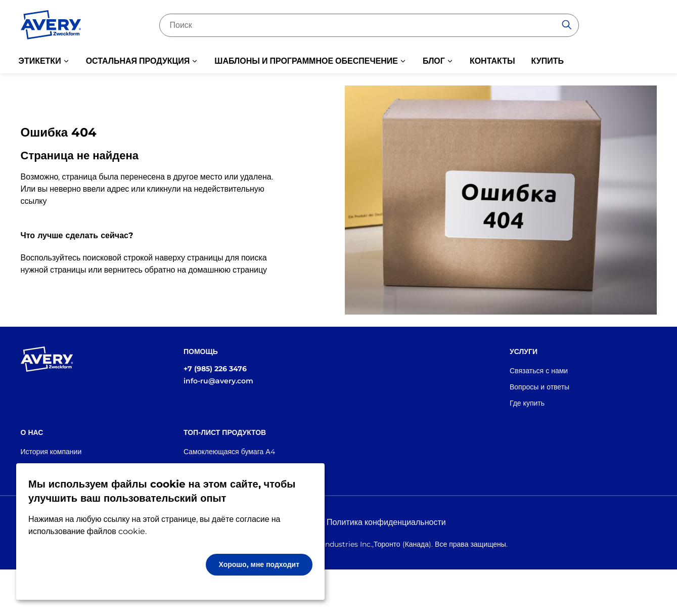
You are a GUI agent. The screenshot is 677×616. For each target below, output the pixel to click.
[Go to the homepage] (51, 27)
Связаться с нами (539, 371)
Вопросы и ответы (539, 387)
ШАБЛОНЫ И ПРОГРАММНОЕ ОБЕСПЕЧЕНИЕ (306, 61)
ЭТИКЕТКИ (40, 61)
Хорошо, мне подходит (259, 564)
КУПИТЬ (548, 61)
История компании (51, 452)
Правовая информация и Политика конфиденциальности (338, 522)
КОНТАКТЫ (492, 61)
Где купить (527, 403)
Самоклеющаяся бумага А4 (229, 452)
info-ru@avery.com (218, 381)
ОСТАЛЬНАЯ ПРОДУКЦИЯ (138, 61)
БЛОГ (434, 61)
